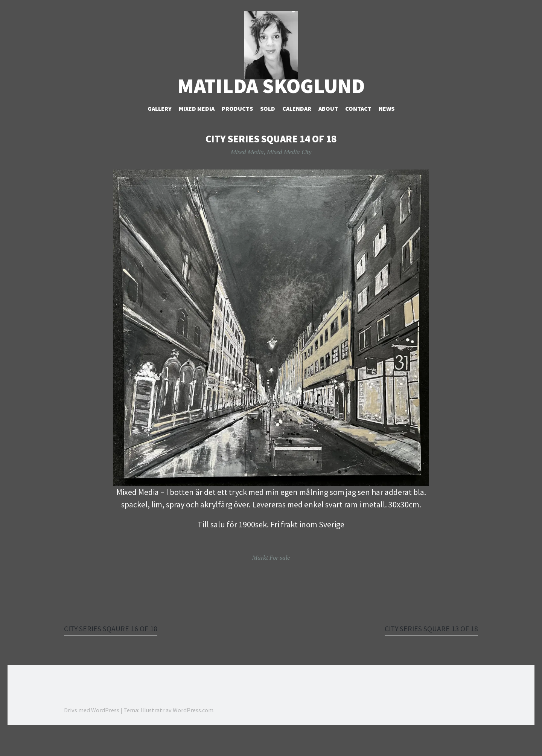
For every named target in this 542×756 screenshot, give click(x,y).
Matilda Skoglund (271, 109)
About (328, 132)
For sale (280, 581)
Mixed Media (197, 132)
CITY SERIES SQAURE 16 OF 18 (116, 652)
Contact (358, 132)
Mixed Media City (289, 175)
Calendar (297, 132)
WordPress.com (193, 733)
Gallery (160, 132)
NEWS (387, 132)
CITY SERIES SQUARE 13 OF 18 (426, 652)
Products (237, 132)
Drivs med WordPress (92, 733)
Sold (268, 132)
